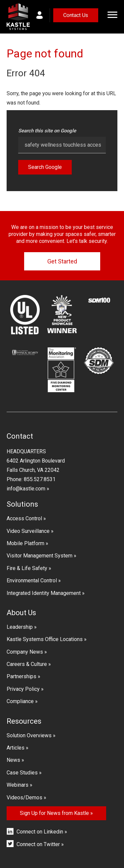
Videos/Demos (24, 797)
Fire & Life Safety (27, 568)
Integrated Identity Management (44, 593)
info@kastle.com (26, 489)
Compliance (20, 701)
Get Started (62, 261)
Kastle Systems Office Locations (45, 639)
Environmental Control (32, 580)
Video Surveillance (28, 531)
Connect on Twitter (38, 844)
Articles (16, 748)
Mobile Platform (25, 543)
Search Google (45, 167)
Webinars (18, 785)
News (13, 760)
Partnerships (21, 676)
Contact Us (76, 15)
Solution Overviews (29, 735)
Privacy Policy (23, 689)
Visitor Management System (40, 556)
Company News (25, 652)
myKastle (43, 15)
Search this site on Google (47, 131)
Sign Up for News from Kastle (54, 813)
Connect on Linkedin (40, 832)
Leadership (20, 627)
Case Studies (22, 773)
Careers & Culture (27, 664)
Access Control (24, 518)
